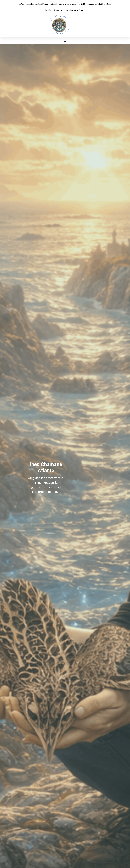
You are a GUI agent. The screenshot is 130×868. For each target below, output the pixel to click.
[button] (65, 41)
